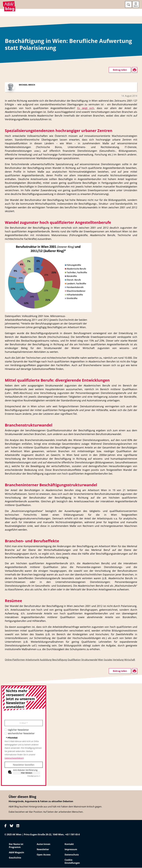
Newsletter (43, 850)
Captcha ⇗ (34, 776)
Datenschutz (72, 855)
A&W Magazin (17, 853)
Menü (136, 6)
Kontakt (69, 844)
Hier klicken (27, 773)
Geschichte (15, 858)
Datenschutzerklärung (14, 758)
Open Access (44, 855)
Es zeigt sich (86, 109)
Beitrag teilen (120, 70)
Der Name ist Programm (16, 846)
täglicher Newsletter (18, 730)
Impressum (71, 850)
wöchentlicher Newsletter (21, 734)
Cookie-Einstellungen (72, 862)
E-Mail (24, 723)
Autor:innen (44, 844)
